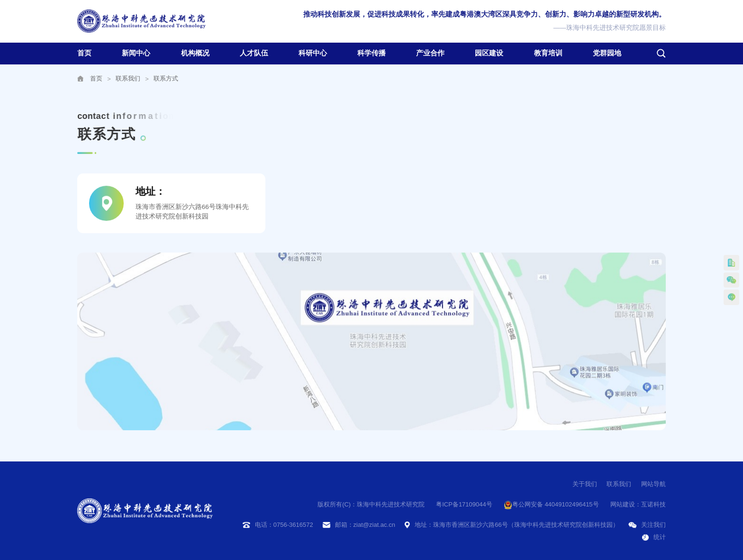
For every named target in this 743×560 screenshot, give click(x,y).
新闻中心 (136, 53)
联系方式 (166, 78)
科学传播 (371, 53)
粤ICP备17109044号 (464, 504)
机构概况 (195, 53)
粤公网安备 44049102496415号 (551, 505)
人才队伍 (254, 53)
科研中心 (313, 53)
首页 (84, 53)
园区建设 (489, 53)
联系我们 (128, 78)
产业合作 (430, 53)
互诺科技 (653, 504)
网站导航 (653, 484)
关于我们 (585, 484)
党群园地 (607, 53)
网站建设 (623, 504)
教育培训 (548, 53)
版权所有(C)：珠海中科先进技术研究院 (371, 504)
